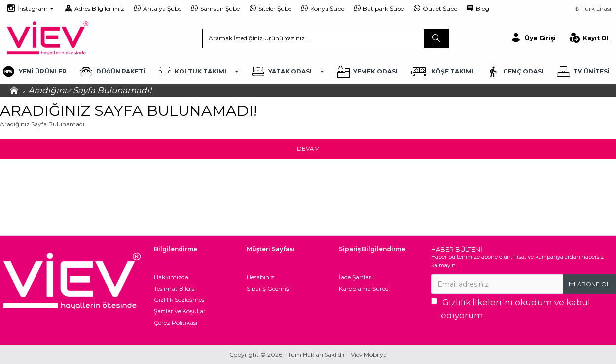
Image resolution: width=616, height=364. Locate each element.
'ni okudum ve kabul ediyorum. (511, 308)
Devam (308, 149)
